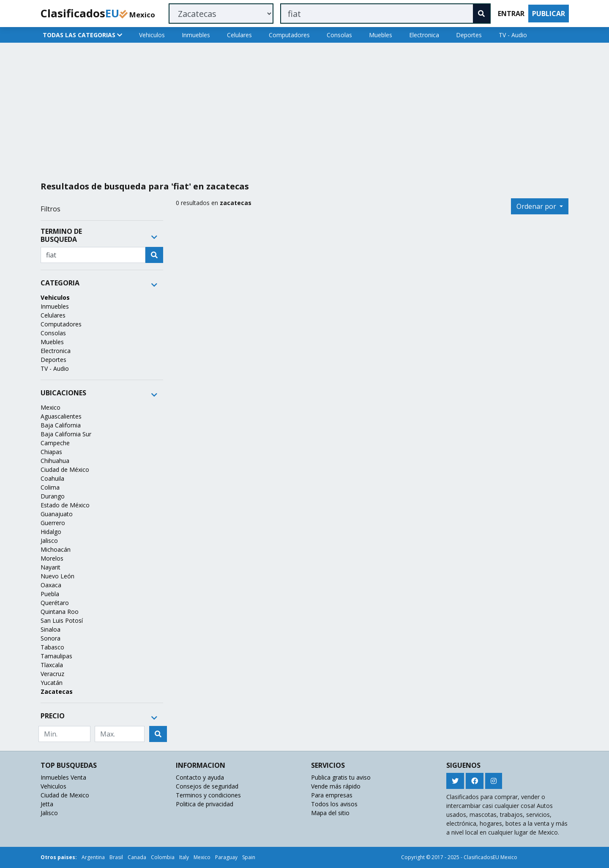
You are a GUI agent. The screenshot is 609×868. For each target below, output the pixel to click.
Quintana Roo (60, 612)
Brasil (116, 857)
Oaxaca (51, 585)
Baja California (61, 425)
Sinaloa (51, 629)
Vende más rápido (336, 786)
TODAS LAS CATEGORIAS (82, 35)
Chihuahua (55, 461)
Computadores (289, 35)
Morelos (52, 558)
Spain (249, 857)
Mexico (51, 407)
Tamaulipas (56, 656)
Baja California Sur (66, 434)
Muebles (381, 35)
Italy (184, 857)
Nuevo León (57, 576)
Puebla (50, 594)
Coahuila (52, 478)
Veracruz (52, 674)
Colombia (163, 857)
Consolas (339, 35)
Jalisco (49, 541)
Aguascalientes (61, 416)
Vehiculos (152, 35)
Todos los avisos (334, 804)
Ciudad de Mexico (65, 795)
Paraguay (226, 857)
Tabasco (52, 647)
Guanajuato (57, 514)
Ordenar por (537, 206)
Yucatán (52, 683)
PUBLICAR (549, 14)
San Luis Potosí (62, 620)
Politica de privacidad (205, 804)
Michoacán (56, 549)
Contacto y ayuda (200, 777)
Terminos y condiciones (208, 795)
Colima (50, 487)
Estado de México (65, 505)
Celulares (239, 35)
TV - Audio (513, 35)
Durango (53, 496)
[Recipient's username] (93, 255)
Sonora (51, 638)
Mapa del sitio (330, 813)
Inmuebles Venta (63, 777)
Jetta (47, 804)
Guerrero (53, 523)
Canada (137, 857)
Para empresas (332, 795)
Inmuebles (196, 35)
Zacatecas (57, 691)
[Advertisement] (291, 109)
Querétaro (55, 603)
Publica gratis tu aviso (341, 777)
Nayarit (51, 567)
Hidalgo (51, 532)
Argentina (93, 857)
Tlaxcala (52, 665)
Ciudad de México (65, 470)
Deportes (469, 35)
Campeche (55, 443)
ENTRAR (511, 14)
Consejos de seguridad (207, 786)
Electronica (424, 35)
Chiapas (51, 452)
